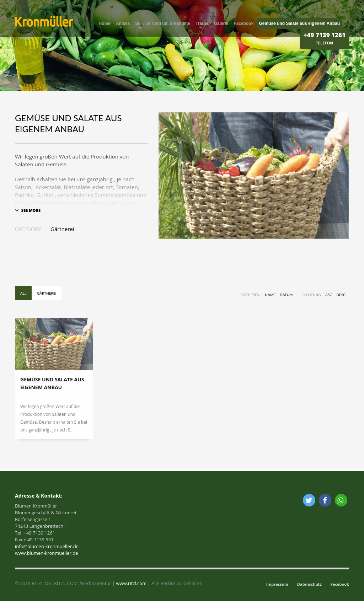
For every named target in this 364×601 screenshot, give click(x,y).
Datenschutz (309, 584)
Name (270, 295)
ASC (329, 295)
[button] (309, 500)
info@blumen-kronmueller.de (47, 546)
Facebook (340, 584)
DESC (341, 295)
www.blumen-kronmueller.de (46, 553)
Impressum (277, 584)
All (23, 293)
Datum (286, 295)
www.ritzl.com (131, 583)
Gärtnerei (62, 229)
